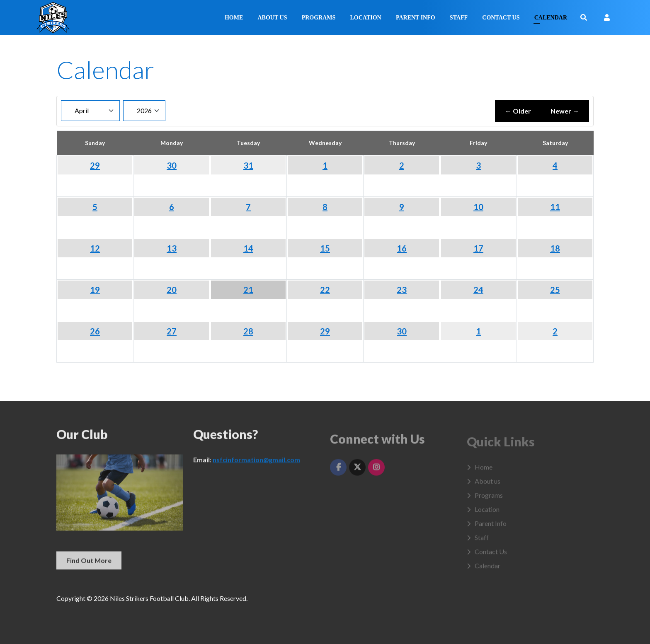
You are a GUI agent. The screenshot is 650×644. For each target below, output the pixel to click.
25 (555, 290)
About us (273, 18)
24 (478, 290)
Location (365, 18)
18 (555, 248)
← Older (518, 111)
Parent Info (416, 18)
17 (478, 248)
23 (402, 290)
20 (172, 290)
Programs (319, 18)
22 (325, 290)
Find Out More (89, 565)
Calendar (551, 18)
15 (325, 248)
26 (95, 331)
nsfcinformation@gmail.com (256, 465)
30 (172, 165)
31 (248, 165)
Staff (459, 18)
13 (172, 248)
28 (248, 331)
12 (95, 248)
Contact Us (501, 18)
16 (402, 248)
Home (234, 18)
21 (248, 290)
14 (248, 248)
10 (478, 207)
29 (95, 165)
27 (172, 331)
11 (555, 207)
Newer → (565, 111)
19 (95, 290)
